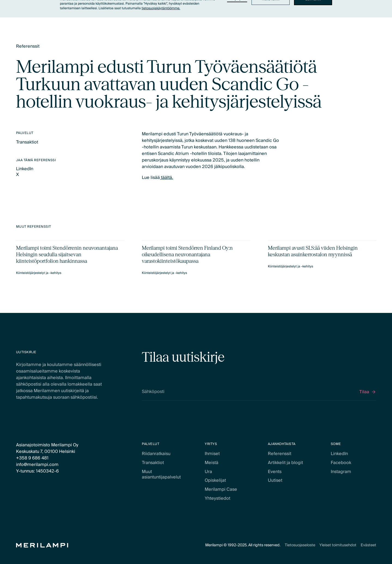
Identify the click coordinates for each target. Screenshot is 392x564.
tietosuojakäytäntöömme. (161, 8)
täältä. (166, 178)
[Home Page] (42, 545)
